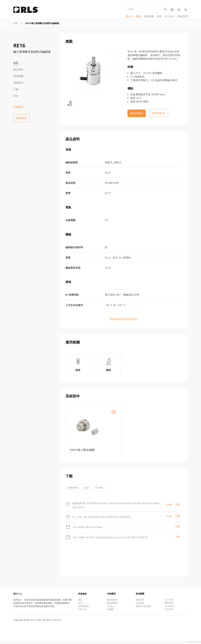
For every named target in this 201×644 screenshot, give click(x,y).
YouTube (169, 603)
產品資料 (18, 69)
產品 (128, 17)
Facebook (169, 609)
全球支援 (140, 606)
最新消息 (169, 606)
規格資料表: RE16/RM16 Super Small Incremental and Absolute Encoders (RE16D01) (116, 508)
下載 (16, 89)
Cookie (110, 609)
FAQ (16, 96)
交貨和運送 (83, 609)
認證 (87, 491)
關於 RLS (18, 597)
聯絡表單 (140, 603)
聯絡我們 (183, 17)
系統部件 (18, 83)
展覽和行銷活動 (143, 609)
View (169, 507)
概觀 (16, 63)
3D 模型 (99, 491)
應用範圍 (149, 17)
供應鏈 (110, 612)
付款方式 (82, 612)
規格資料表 (73, 491)
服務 (138, 17)
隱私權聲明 (112, 606)
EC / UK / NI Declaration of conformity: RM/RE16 (101, 520)
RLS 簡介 (170, 17)
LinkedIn (169, 612)
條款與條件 (112, 603)
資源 (159, 17)
